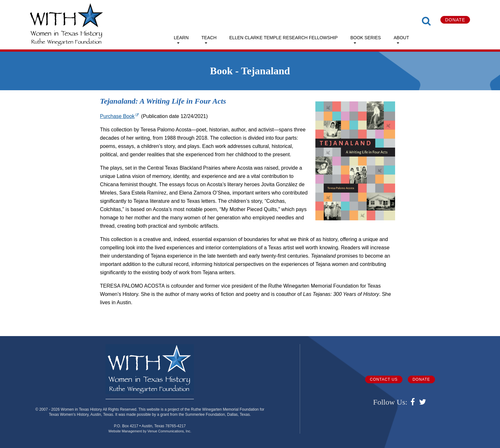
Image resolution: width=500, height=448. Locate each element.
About (401, 38)
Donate (455, 20)
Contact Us (384, 379)
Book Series (366, 38)
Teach (209, 38)
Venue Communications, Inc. (169, 431)
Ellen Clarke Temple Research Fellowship (283, 38)
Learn (181, 38)
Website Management (125, 431)
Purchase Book (120, 116)
